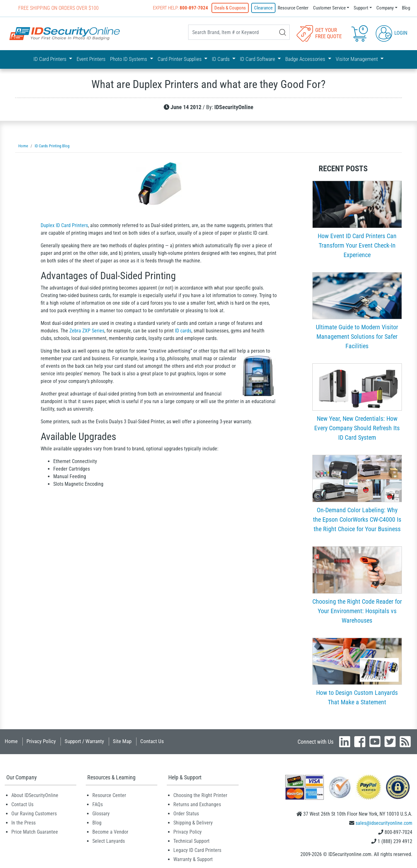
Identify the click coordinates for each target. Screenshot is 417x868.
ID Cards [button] (221, 59)
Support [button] (361, 8)
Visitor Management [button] (357, 59)
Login (392, 33)
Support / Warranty (84, 741)
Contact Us (152, 741)
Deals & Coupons (230, 8)
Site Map (122, 741)
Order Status (186, 814)
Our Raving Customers (34, 814)
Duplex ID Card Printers (64, 225)
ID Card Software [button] (258, 59)
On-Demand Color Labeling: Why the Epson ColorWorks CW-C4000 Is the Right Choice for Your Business (357, 519)
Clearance (263, 8)
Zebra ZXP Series (87, 331)
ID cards (183, 331)
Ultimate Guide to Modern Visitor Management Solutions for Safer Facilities (357, 337)
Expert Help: (180, 8)
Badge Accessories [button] (306, 59)
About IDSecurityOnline (35, 795)
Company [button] (385, 8)
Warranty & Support (193, 859)
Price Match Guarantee (35, 832)
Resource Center (293, 8)
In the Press (23, 823)
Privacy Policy (41, 741)
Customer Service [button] (329, 8)
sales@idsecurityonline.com (384, 823)
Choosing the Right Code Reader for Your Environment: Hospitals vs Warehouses (357, 611)
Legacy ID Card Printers (197, 850)
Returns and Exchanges (197, 804)
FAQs (98, 804)
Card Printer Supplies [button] (180, 59)
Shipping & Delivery (193, 823)
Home (11, 741)
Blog (406, 8)
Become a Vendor (110, 832)
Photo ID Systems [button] (129, 59)
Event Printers (91, 59)
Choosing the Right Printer (200, 795)
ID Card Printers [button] (51, 59)
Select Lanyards (109, 841)
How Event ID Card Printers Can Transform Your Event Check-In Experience (357, 245)
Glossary (101, 814)
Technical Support (191, 841)
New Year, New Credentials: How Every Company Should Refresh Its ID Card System (357, 428)
